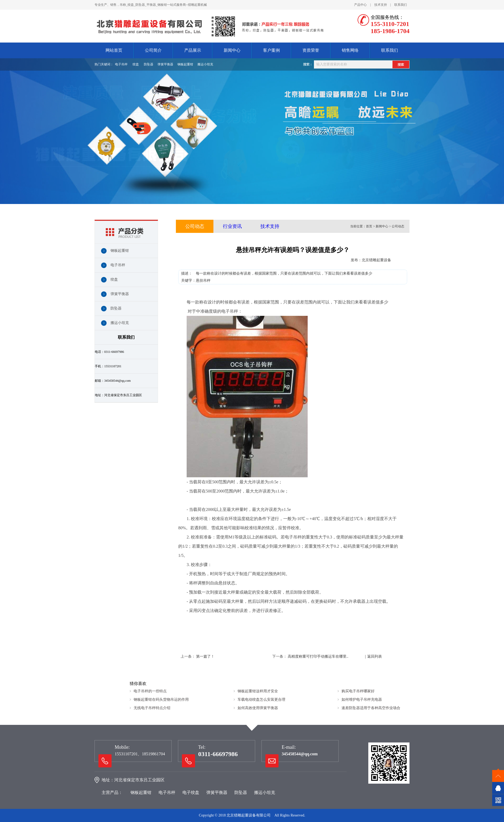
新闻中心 (232, 50)
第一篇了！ (205, 656)
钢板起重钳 (185, 64)
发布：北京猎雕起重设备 (371, 260)
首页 (369, 226)
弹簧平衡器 (165, 64)
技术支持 (381, 5)
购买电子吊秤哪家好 (358, 691)
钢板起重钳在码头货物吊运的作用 (161, 700)
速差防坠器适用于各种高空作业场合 (371, 708)
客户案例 (271, 50)
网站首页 (114, 50)
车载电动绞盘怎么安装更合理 (261, 700)
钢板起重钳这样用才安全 (258, 691)
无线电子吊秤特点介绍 (152, 708)
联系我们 (401, 5)
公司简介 (153, 50)
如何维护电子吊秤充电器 (362, 700)
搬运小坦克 (205, 64)
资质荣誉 (311, 50)
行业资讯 (232, 226)
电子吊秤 (121, 64)
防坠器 (149, 64)
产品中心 (360, 5)
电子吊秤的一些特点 (150, 691)
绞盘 (136, 64)
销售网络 (350, 50)
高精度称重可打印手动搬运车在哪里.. (318, 656)
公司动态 (195, 226)
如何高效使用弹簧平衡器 (258, 708)
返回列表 (375, 656)
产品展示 (193, 50)
